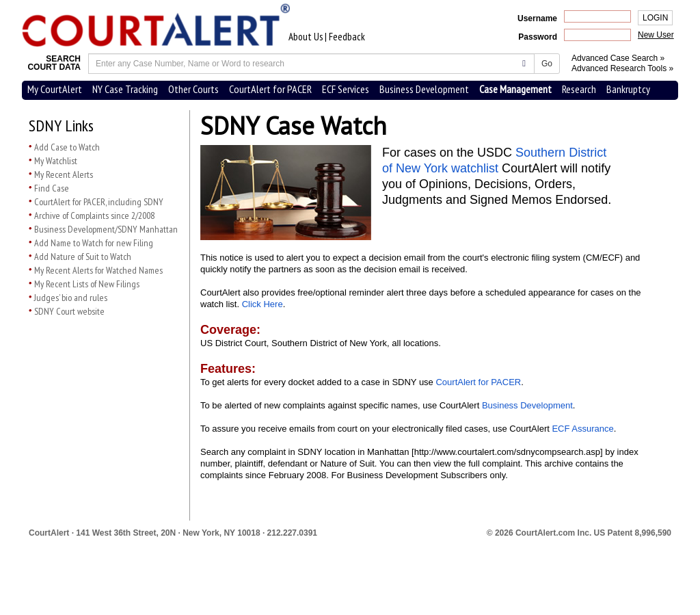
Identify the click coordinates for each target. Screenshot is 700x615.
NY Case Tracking (125, 89)
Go (547, 64)
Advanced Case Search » (618, 58)
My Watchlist (56, 161)
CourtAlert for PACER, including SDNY (99, 202)
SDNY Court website (69, 311)
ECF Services (346, 89)
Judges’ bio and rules (71, 298)
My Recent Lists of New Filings (87, 284)
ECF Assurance (582, 429)
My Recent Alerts (64, 174)
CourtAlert (49, 533)
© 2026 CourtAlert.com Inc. (579, 533)
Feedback (347, 37)
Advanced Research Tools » (622, 68)
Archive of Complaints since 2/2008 (94, 215)
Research (579, 89)
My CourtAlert (55, 89)
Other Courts (193, 89)
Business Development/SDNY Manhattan (106, 229)
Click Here (262, 304)
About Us (306, 37)
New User (656, 35)
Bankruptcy (628, 89)
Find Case (52, 188)
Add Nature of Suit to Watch (83, 257)
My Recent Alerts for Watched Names (98, 270)
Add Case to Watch (67, 147)
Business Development (424, 89)
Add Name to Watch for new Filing (94, 243)
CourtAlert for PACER (270, 89)
